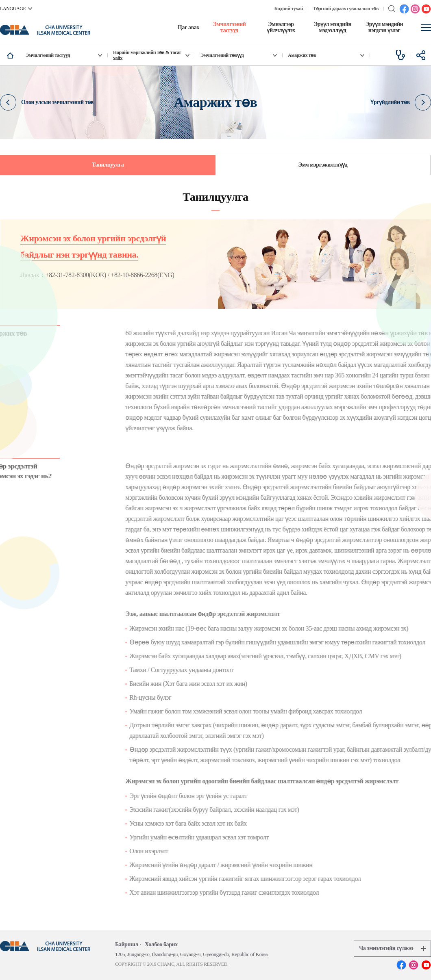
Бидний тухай (289, 9)
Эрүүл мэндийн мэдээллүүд (333, 27)
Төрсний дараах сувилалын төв (346, 9)
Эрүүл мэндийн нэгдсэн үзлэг (384, 27)
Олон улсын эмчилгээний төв (47, 102)
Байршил (127, 944)
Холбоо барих (161, 944)
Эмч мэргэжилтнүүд (323, 165)
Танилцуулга (108, 165)
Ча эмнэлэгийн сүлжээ (392, 948)
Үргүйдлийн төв (401, 102)
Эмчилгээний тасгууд (229, 27)
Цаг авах (188, 27)
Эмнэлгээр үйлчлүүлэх (281, 27)
